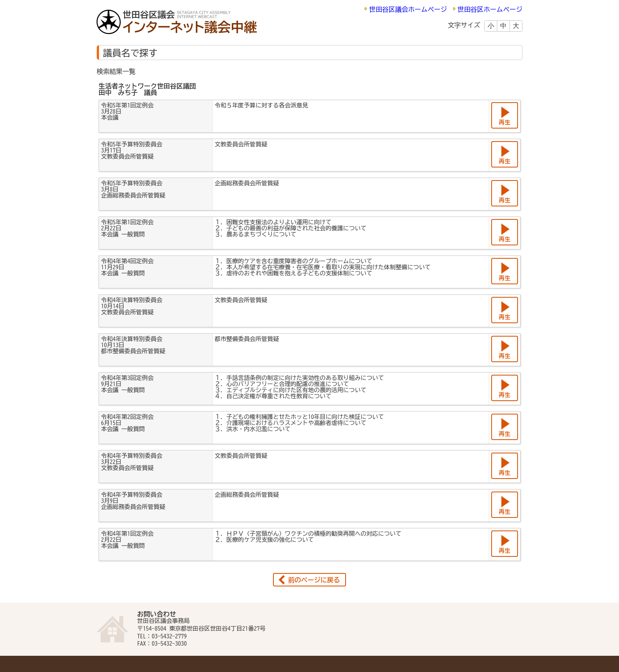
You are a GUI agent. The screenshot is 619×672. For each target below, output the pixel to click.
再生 (505, 122)
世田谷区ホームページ (490, 9)
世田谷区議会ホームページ (408, 9)
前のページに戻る (314, 580)
